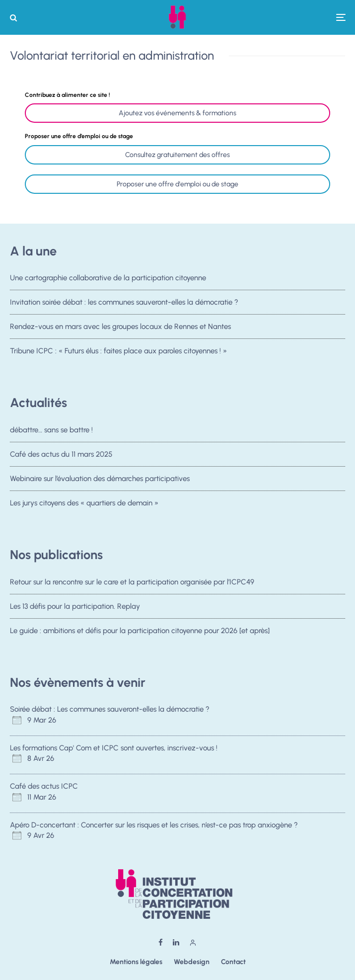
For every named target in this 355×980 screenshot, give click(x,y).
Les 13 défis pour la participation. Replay (75, 606)
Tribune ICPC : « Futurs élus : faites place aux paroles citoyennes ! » (118, 351)
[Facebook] (161, 942)
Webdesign (192, 962)
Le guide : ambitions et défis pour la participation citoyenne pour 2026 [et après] (140, 631)
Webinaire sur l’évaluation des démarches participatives (100, 479)
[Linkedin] (176, 942)
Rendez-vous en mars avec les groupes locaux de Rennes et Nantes (120, 327)
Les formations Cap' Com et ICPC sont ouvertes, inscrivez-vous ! (114, 748)
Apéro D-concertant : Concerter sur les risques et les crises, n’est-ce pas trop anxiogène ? (155, 825)
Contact (233, 962)
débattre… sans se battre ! (51, 430)
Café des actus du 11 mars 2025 (61, 454)
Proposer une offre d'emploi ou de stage (177, 184)
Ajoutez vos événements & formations (177, 113)
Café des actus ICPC (44, 786)
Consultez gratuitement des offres (177, 155)
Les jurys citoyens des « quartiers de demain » (84, 505)
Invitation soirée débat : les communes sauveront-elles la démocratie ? (124, 302)
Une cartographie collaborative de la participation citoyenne (108, 278)
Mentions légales (136, 962)
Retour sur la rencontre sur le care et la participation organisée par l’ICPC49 (132, 582)
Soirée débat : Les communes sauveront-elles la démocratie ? (110, 709)
